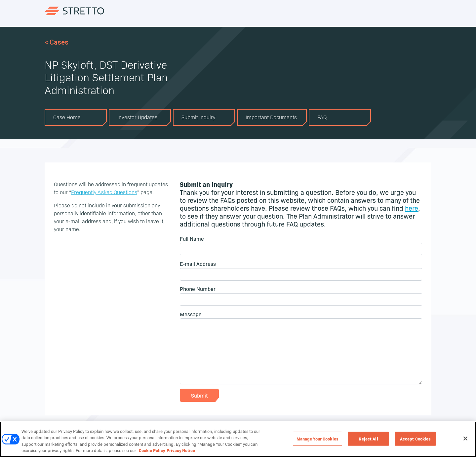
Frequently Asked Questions (104, 192)
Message (191, 314)
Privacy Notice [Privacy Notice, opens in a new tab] (181, 451)
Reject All (368, 439)
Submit (199, 395)
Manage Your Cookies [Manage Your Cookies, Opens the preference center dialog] (317, 439)
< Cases (57, 42)
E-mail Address (198, 264)
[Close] (465, 439)
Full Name (192, 238)
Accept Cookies (416, 439)
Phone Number (198, 289)
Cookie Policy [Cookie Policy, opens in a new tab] (152, 451)
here (412, 208)
